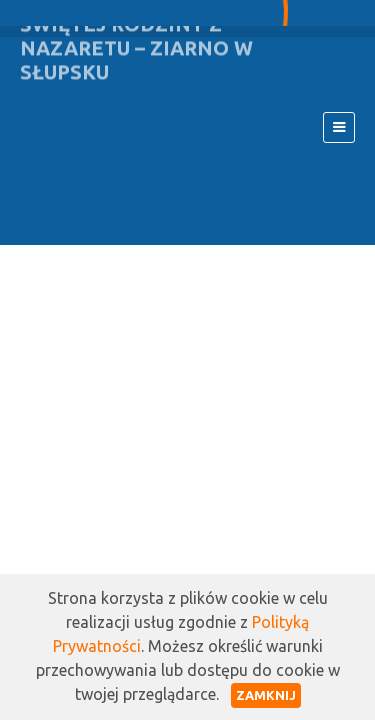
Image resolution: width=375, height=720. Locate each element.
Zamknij (266, 695)
